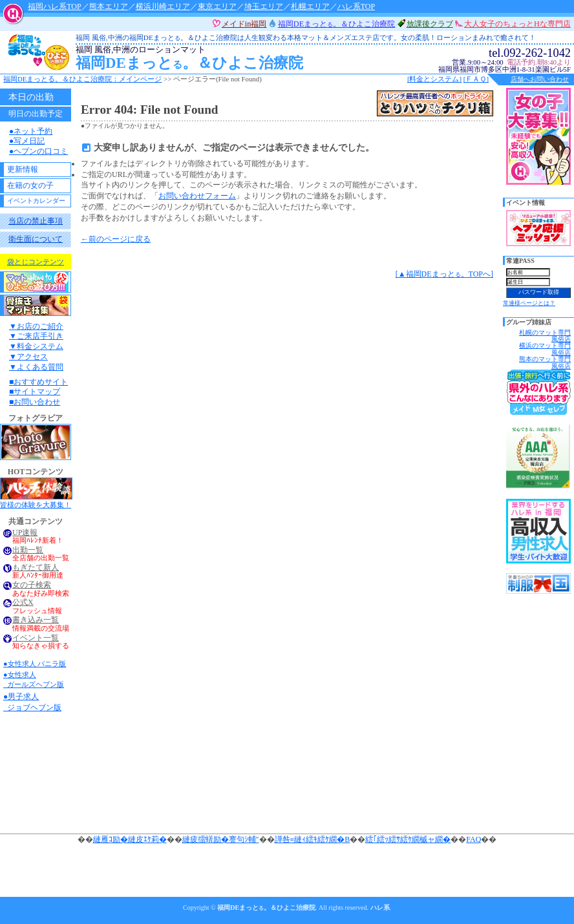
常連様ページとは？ (529, 303)
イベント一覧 (36, 638)
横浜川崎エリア (163, 6)
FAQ (473, 839)
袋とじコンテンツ (36, 262)
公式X (23, 603)
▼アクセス (28, 357)
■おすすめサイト (38, 382)
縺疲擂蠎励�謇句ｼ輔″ (221, 839)
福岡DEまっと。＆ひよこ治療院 (273, 58)
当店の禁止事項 (36, 221)
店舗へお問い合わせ (540, 79)
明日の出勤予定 (36, 114)
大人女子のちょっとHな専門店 (517, 24)
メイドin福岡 (244, 24)
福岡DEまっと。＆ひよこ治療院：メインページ (82, 79)
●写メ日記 (27, 141)
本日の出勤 (31, 97)
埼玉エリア (264, 6)
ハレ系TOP (356, 6)
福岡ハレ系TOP (54, 6)
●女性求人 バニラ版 (35, 664)
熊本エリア (109, 6)
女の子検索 (32, 585)
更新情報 (23, 169)
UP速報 (25, 533)
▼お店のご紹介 (36, 326)
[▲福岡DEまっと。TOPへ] (444, 274)
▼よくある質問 (36, 367)
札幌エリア (310, 6)
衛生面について (36, 239)
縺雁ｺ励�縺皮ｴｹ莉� (130, 839)
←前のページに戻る (116, 239)
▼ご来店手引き (36, 336)
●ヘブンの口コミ (38, 151)
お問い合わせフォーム (197, 196)
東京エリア (217, 6)
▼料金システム (36, 346)
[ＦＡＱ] (476, 79)
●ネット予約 (31, 131)
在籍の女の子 (30, 185)
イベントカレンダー (36, 201)
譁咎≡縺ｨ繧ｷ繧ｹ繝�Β (313, 839)
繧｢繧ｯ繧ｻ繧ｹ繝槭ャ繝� (408, 839)
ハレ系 (380, 908)
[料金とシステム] (434, 79)
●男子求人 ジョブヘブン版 (32, 702)
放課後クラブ (430, 24)
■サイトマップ (35, 392)
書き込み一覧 (36, 620)
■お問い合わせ (35, 402)
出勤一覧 (28, 550)
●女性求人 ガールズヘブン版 (34, 679)
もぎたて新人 (36, 568)
